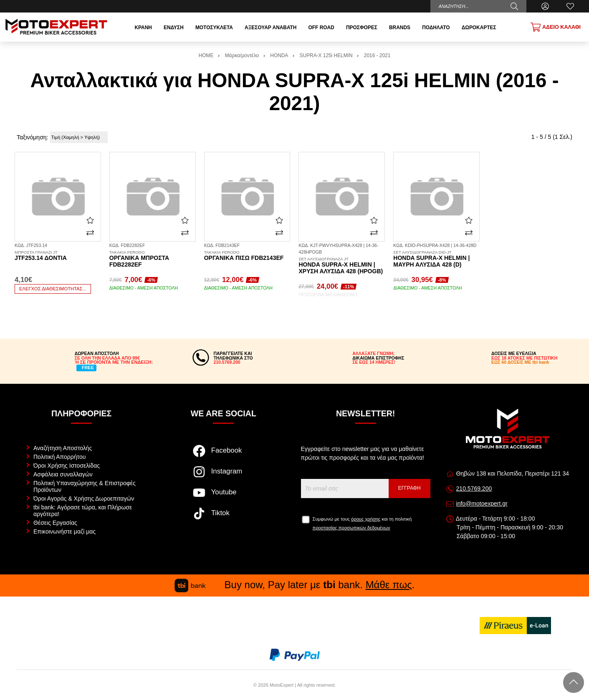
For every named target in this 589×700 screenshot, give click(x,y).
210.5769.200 (474, 488)
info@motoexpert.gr (482, 504)
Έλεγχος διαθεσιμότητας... (53, 289)
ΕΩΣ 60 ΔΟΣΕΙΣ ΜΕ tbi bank (520, 362)
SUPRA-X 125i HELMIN (326, 55)
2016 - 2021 (377, 55)
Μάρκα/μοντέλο (242, 55)
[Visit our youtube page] (224, 497)
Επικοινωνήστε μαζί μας (64, 531)
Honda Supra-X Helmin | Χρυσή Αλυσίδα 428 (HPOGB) (342, 266)
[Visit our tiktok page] (224, 518)
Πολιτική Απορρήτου (59, 457)
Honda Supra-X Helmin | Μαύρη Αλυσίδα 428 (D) (436, 259)
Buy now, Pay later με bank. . (295, 585)
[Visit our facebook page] (224, 455)
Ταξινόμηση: (32, 137)
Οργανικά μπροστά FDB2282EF (153, 259)
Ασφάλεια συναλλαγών (63, 474)
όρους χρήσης (366, 519)
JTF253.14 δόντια (58, 256)
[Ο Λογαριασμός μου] (545, 6)
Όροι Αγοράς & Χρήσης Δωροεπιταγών (84, 499)
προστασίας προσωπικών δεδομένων (351, 528)
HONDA (279, 55)
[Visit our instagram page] (224, 476)
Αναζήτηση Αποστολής (63, 448)
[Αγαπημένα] (570, 6)
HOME (206, 55)
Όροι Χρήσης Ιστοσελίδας (67, 466)
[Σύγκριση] (90, 233)
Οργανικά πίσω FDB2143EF (247, 256)
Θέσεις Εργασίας (55, 523)
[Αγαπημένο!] (90, 220)
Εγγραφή (410, 488)
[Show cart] (556, 27)
